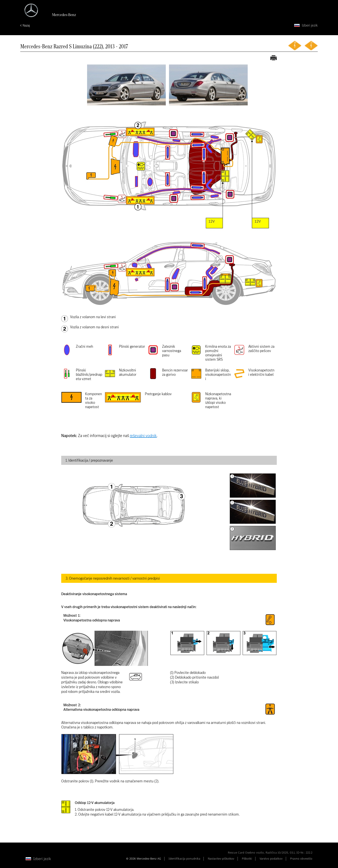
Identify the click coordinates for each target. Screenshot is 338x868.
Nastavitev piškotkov (221, 859)
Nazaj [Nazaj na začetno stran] (26, 25)
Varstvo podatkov (271, 859)
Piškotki (247, 859)
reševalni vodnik (143, 436)
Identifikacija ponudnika (184, 859)
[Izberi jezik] (306, 25)
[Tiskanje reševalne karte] (274, 58)
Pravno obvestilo (301, 859)
